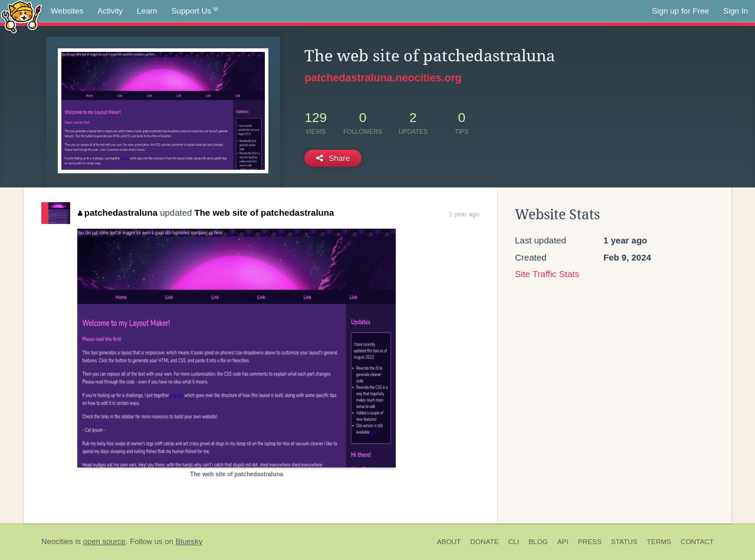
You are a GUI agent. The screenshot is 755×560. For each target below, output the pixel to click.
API (563, 542)
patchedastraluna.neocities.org (383, 78)
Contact (697, 542)
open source (104, 541)
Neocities (57, 541)
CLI (514, 542)
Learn (147, 11)
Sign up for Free (680, 11)
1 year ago (464, 214)
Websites (67, 11)
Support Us (195, 11)
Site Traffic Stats (547, 274)
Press (590, 542)
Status (624, 542)
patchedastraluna (118, 213)
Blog (538, 542)
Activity (110, 11)
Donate (484, 542)
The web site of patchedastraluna (265, 213)
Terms (659, 542)
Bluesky (189, 541)
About (449, 542)
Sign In (736, 11)
